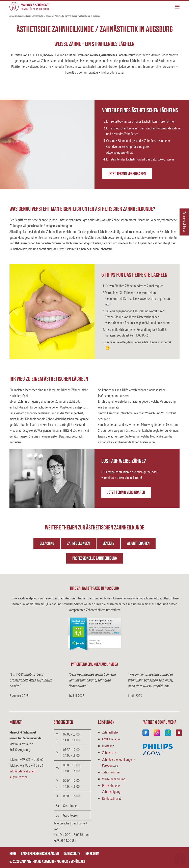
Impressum (92, 854)
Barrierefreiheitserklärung (40, 854)
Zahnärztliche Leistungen (42, 16)
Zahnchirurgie (111, 772)
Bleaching (47, 543)
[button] (180, 859)
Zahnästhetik (110, 732)
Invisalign (108, 746)
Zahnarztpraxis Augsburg (20, 16)
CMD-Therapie (111, 739)
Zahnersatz (109, 753)
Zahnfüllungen (78, 543)
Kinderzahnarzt (112, 798)
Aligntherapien (138, 543)
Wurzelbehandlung (114, 779)
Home (13, 854)
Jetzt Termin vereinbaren (127, 174)
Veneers (108, 543)
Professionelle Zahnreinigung (95, 558)
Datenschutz (72, 854)
